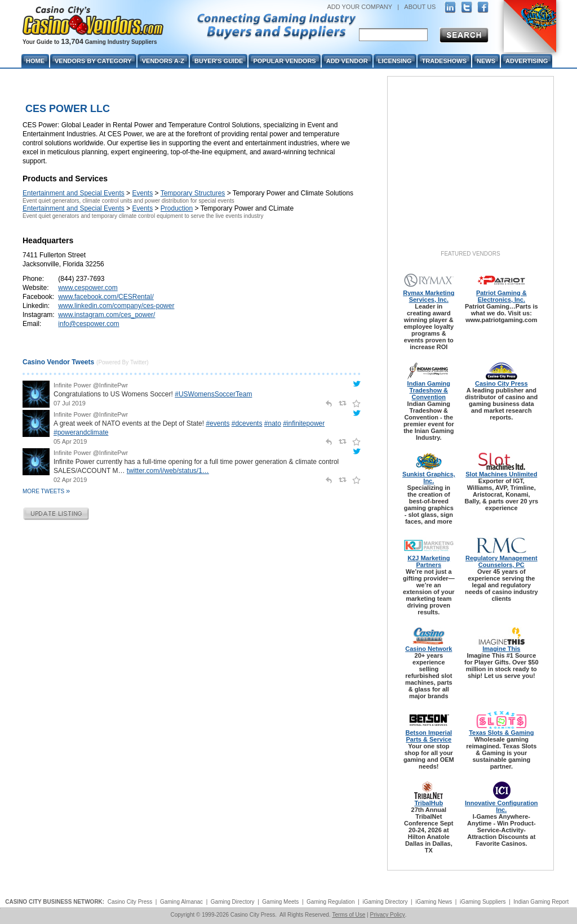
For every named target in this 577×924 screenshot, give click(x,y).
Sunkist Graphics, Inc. (429, 477)
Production (177, 208)
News (486, 61)
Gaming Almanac (181, 902)
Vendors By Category (93, 61)
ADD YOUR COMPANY (359, 7)
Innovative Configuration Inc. (501, 806)
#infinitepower (304, 423)
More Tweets (46, 491)
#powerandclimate (81, 432)
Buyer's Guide (219, 61)
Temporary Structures (193, 193)
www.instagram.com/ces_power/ (106, 315)
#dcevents (247, 423)
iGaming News (434, 902)
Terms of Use (349, 915)
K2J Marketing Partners (429, 561)
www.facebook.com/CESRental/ (106, 297)
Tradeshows (444, 61)
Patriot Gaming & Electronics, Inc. (501, 296)
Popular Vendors (284, 61)
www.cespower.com (88, 288)
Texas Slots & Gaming (501, 733)
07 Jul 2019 (70, 403)
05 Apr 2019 (70, 441)
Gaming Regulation (331, 902)
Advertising (527, 61)
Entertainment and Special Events (74, 193)
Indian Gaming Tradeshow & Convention (429, 390)
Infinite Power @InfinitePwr (91, 385)
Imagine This (501, 649)
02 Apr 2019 (70, 480)
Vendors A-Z (163, 61)
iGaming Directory (385, 902)
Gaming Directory (233, 902)
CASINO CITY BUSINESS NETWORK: (55, 902)
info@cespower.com (88, 324)
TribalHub (429, 803)
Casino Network (429, 649)
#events (218, 423)
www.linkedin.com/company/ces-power (116, 306)
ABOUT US (420, 7)
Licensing (395, 61)
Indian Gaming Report (541, 902)
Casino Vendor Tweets (58, 362)
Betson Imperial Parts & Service (429, 736)
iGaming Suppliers (483, 902)
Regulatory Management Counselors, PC (501, 561)
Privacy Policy (387, 915)
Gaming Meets (280, 902)
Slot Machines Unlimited (501, 474)
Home (35, 61)
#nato (273, 423)
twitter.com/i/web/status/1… (168, 471)
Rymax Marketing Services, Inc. (429, 296)
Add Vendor (347, 61)
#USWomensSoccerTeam (213, 394)
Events (142, 193)
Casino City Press (501, 383)
